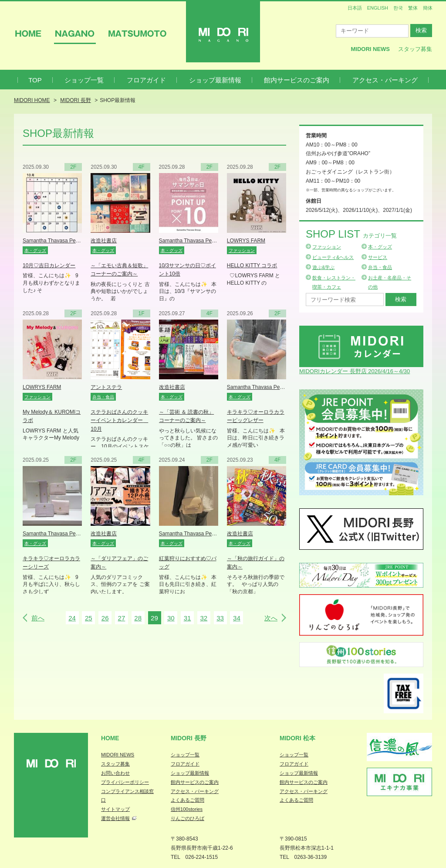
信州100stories (187, 809)
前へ (38, 618)
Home (110, 738)
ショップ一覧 (84, 80)
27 (122, 618)
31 (188, 618)
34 (237, 618)
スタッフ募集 (415, 49)
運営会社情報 (115, 818)
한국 (398, 8)
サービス (378, 257)
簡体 (428, 8)
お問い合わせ (115, 773)
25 (89, 618)
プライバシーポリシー (125, 782)
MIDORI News (370, 49)
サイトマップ (115, 809)
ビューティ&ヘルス (333, 257)
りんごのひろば (188, 818)
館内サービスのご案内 (297, 80)
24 (72, 618)
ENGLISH (378, 8)
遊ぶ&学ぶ (323, 267)
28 (138, 618)
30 (171, 618)
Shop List (351, 234)
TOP (35, 80)
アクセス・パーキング (385, 80)
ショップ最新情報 (215, 80)
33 (220, 618)
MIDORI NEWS (118, 755)
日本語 (355, 8)
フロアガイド (146, 80)
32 (204, 618)
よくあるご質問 (188, 800)
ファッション (327, 247)
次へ (271, 618)
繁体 (413, 8)
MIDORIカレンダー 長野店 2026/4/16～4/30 (355, 371)
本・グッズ (380, 247)
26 (105, 618)
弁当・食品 (380, 267)
